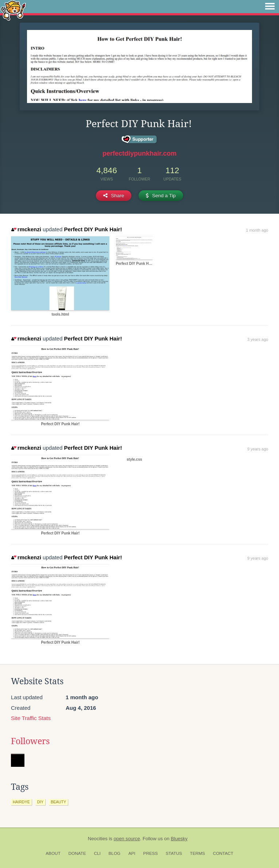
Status (174, 853)
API (132, 853)
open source (127, 839)
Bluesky (179, 839)
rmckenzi (26, 229)
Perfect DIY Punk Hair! (93, 229)
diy (40, 802)
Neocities (98, 839)
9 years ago (258, 449)
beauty (58, 802)
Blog (114, 853)
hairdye (21, 802)
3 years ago (258, 339)
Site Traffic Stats (31, 718)
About (53, 853)
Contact (223, 853)
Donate (77, 853)
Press (151, 853)
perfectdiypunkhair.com (139, 153)
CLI (97, 853)
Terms (197, 853)
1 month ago (257, 230)
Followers (30, 741)
